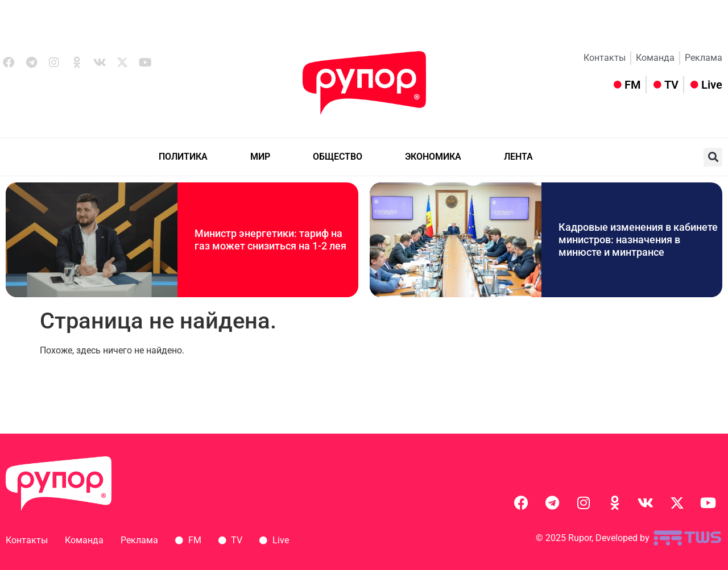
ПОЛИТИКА (183, 157)
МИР (260, 157)
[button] (713, 157)
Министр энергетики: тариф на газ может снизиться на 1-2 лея (270, 240)
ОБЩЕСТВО (338, 157)
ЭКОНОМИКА (433, 157)
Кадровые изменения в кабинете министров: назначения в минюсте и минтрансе (638, 239)
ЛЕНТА (518, 157)
